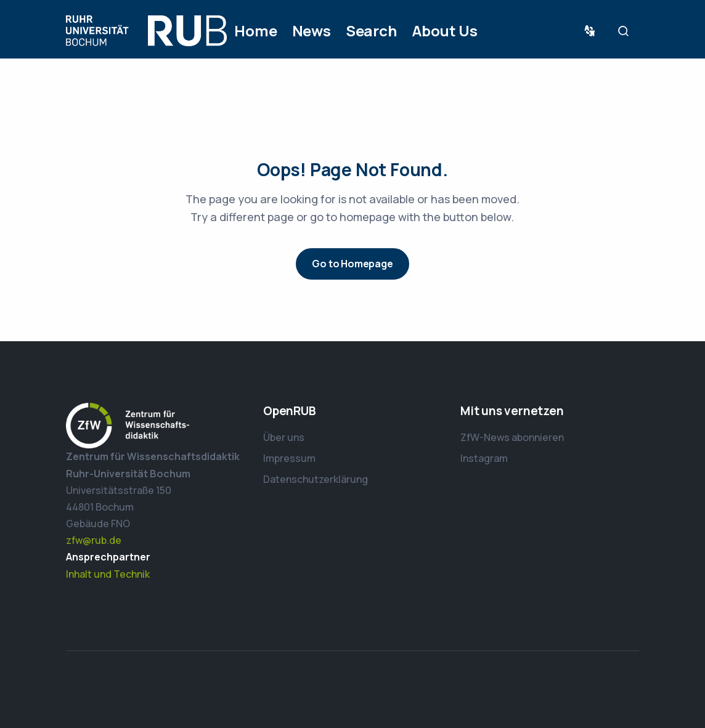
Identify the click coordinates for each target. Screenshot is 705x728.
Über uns (284, 437)
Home (255, 30)
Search (371, 30)
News (312, 30)
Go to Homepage (352, 264)
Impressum (289, 458)
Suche (627, 31)
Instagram (484, 458)
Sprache (592, 31)
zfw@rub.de (94, 540)
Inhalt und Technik (108, 574)
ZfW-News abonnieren (512, 437)
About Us (445, 30)
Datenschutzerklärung (316, 479)
